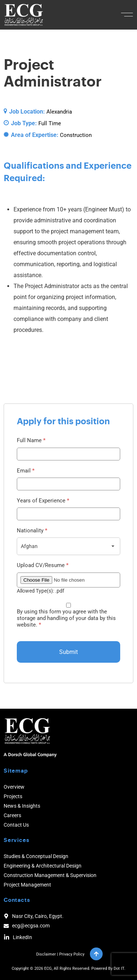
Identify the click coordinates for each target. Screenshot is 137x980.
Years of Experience (43, 501)
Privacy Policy (72, 954)
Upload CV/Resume (43, 565)
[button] (127, 15)
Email (26, 471)
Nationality (32, 531)
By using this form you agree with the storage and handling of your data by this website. (66, 618)
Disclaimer (46, 954)
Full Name (31, 441)
